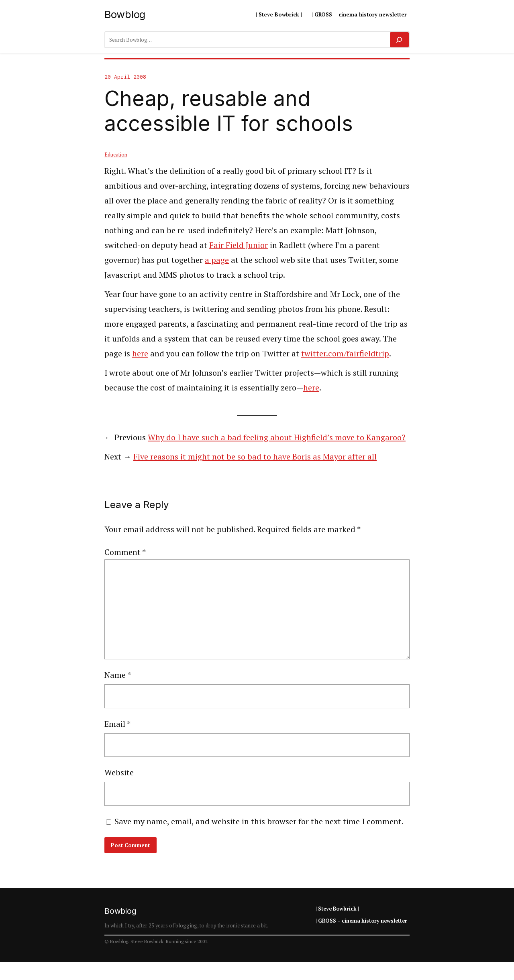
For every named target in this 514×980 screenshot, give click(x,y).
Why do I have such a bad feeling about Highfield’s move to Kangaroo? (277, 437)
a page (217, 260)
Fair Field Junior (239, 245)
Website (119, 772)
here (140, 353)
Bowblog (125, 14)
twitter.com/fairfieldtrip (345, 353)
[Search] (399, 40)
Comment (125, 552)
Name (118, 675)
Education (116, 155)
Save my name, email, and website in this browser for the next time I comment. (259, 821)
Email (117, 724)
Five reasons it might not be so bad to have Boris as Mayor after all (255, 456)
